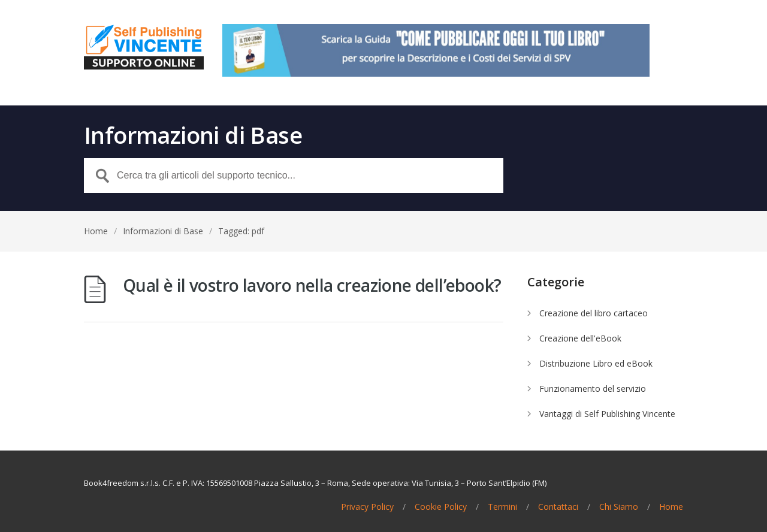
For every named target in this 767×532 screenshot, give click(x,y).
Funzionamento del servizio (593, 389)
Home (96, 231)
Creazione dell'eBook (580, 338)
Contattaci (558, 507)
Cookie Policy (441, 507)
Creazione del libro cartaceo (594, 313)
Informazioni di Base (163, 231)
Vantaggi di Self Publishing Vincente (607, 414)
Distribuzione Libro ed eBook (596, 363)
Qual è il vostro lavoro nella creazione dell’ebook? (312, 285)
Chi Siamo (619, 507)
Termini (502, 507)
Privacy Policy (367, 507)
